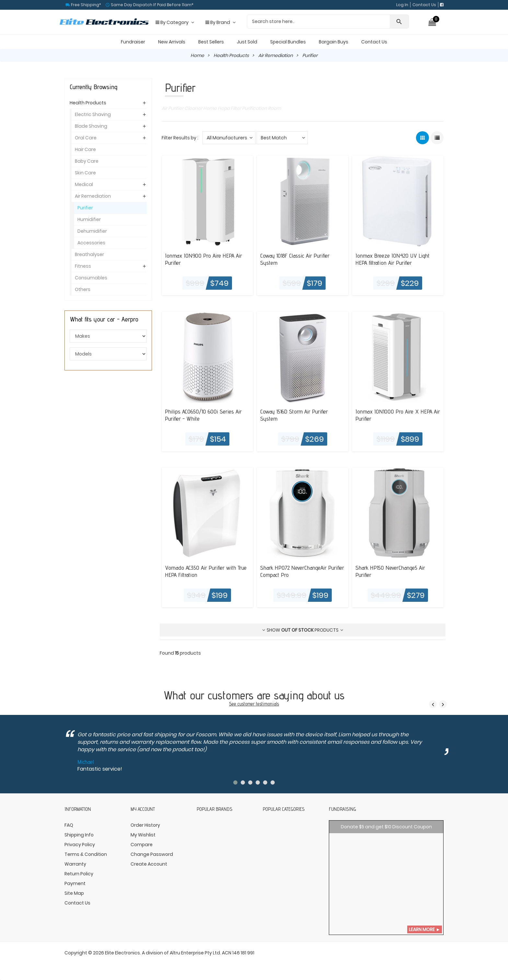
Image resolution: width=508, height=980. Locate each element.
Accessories (91, 243)
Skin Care (85, 173)
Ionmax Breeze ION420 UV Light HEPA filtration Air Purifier (393, 259)
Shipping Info (79, 835)
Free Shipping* (86, 5)
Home (197, 55)
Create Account (149, 864)
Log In (402, 5)
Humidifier (89, 219)
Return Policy (79, 874)
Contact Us (424, 5)
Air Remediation (276, 55)
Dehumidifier (92, 231)
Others (83, 289)
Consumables (91, 278)
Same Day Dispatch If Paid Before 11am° (151, 5)
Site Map (74, 893)
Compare (142, 845)
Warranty (75, 864)
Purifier (85, 208)
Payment (75, 883)
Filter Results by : (180, 138)
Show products (303, 630)
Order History (145, 825)
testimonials (267, 704)
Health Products (231, 55)
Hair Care (85, 149)
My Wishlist (143, 835)
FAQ (69, 825)
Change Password (152, 854)
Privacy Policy (80, 845)
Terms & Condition (86, 854)
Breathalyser (89, 254)
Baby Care (87, 161)
